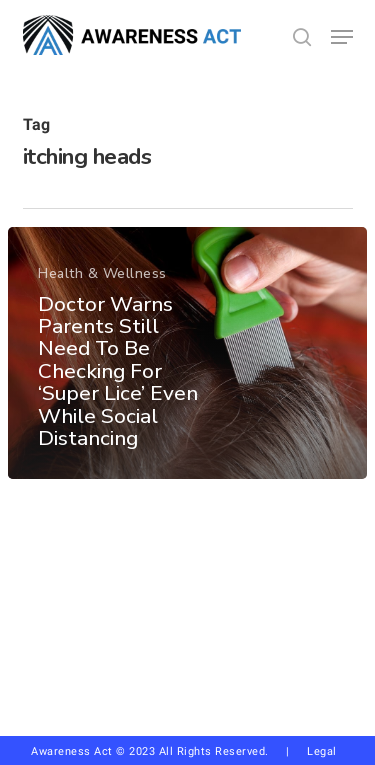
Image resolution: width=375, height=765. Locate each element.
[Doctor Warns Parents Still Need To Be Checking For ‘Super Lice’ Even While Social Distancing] (187, 353)
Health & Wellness (102, 273)
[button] (342, 37)
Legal (322, 751)
